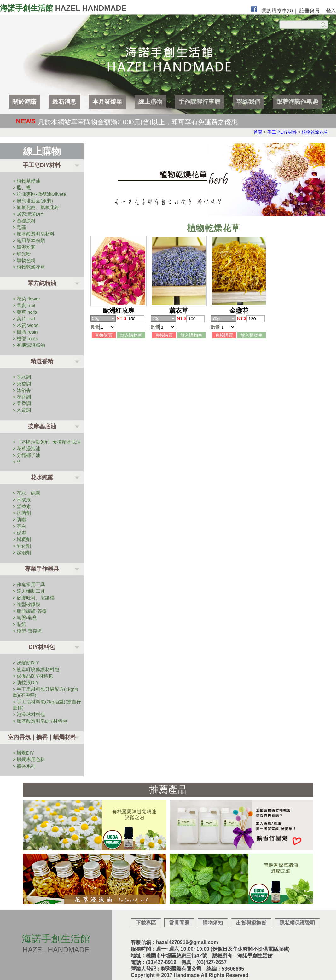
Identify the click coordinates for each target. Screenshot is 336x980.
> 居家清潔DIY (28, 214)
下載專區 (146, 923)
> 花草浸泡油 (26, 449)
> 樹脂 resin (25, 332)
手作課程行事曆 (199, 102)
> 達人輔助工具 (29, 591)
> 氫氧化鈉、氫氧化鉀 (36, 207)
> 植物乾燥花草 (29, 267)
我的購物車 (277, 11)
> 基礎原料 (24, 221)
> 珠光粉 (22, 254)
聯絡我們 (248, 102)
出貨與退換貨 (251, 923)
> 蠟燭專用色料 (29, 759)
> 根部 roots (25, 338)
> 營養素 (22, 506)
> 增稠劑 (22, 539)
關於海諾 (24, 102)
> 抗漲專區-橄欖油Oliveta (39, 194)
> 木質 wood (26, 325)
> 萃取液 (22, 500)
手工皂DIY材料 (282, 132)
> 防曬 (19, 519)
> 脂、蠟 (22, 187)
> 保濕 (19, 533)
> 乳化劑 (22, 546)
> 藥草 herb (25, 312)
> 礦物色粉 (24, 260)
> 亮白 (19, 526)
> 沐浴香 (22, 390)
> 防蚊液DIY (26, 682)
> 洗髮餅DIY (26, 663)
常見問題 (179, 923)
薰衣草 (179, 311)
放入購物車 (131, 335)
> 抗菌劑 (22, 513)
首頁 (258, 132)
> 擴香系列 (24, 766)
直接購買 (104, 335)
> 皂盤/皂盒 (25, 618)
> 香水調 (22, 377)
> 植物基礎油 (26, 181)
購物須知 (213, 923)
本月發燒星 (107, 102)
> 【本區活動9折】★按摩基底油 (47, 442)
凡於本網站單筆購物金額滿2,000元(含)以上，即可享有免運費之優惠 (138, 122)
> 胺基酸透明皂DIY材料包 (40, 721)
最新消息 (64, 102)
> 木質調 (22, 410)
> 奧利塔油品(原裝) (33, 201)
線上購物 (150, 102)
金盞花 (239, 311)
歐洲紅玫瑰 (119, 311)
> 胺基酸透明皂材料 (34, 234)
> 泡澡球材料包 (29, 714)
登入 (331, 11)
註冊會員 (310, 11)
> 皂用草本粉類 (29, 240)
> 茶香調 (22, 384)
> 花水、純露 (26, 493)
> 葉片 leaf (24, 319)
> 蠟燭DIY (23, 753)
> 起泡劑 (22, 553)
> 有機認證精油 (29, 345)
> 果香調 (22, 403)
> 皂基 (19, 227)
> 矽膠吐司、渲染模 (34, 598)
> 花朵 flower (26, 299)
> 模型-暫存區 (27, 631)
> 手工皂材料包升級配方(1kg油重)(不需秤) (45, 692)
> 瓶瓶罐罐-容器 (30, 611)
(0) (290, 11)
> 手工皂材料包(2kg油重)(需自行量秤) (47, 705)
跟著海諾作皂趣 (297, 102)
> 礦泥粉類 (24, 247)
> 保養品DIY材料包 (33, 676)
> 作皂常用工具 (29, 584)
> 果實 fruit (24, 305)
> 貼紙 (19, 624)
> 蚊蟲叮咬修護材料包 (36, 669)
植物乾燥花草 (315, 132)
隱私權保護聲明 (297, 923)
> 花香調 (22, 397)
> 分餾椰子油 (26, 455)
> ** (17, 462)
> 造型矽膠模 (26, 604)
